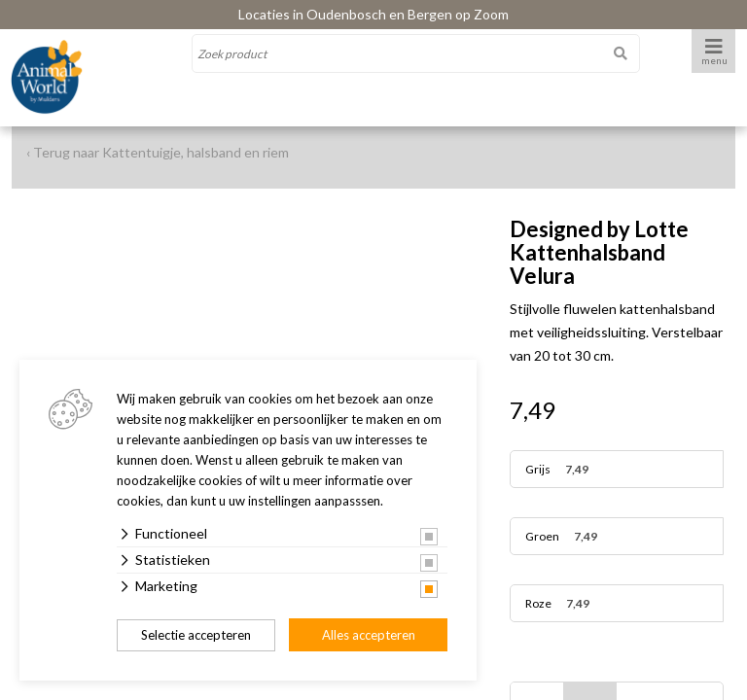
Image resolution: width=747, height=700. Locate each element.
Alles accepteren (369, 635)
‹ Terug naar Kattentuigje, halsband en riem (158, 152)
